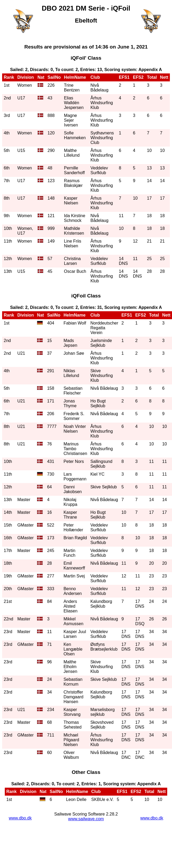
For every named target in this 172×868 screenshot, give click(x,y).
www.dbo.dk (20, 818)
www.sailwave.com (86, 819)
